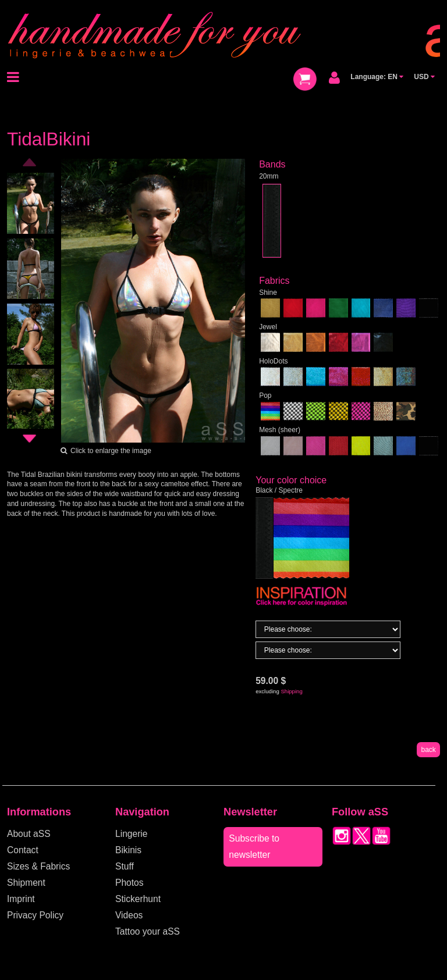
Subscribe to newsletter (254, 847)
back (428, 750)
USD (424, 77)
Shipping (291, 691)
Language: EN (377, 77)
